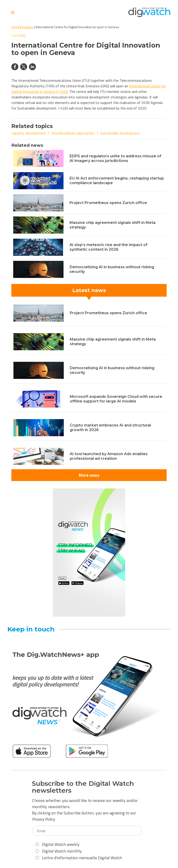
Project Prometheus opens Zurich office (108, 203)
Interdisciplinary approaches (73, 133)
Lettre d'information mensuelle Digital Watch (79, 858)
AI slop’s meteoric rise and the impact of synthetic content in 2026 (108, 247)
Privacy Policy (43, 819)
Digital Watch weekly (58, 844)
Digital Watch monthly (59, 851)
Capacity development (29, 133)
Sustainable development (120, 133)
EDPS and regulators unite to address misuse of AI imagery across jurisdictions (115, 158)
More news (89, 475)
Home (16, 27)
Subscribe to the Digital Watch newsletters (83, 787)
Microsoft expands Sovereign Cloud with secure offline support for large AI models (116, 399)
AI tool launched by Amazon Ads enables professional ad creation (109, 456)
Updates (28, 27)
